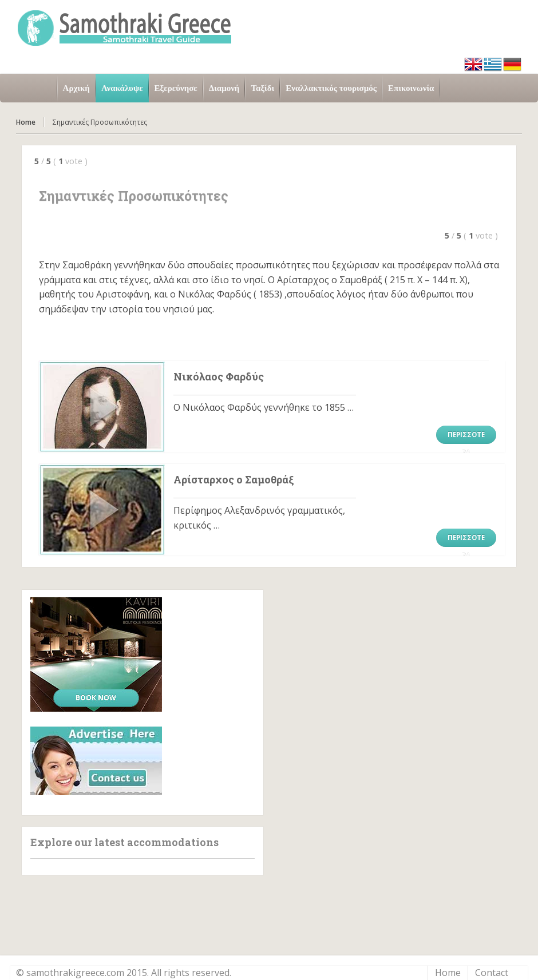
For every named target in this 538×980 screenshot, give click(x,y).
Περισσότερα (466, 437)
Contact (492, 973)
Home (26, 122)
